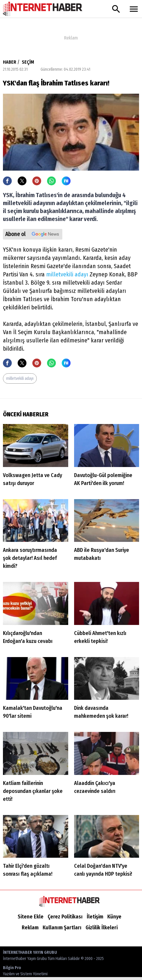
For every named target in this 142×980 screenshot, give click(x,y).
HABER (10, 62)
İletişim (95, 917)
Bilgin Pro (25, 971)
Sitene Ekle (31, 917)
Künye (114, 917)
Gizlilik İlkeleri (102, 928)
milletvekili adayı (67, 274)
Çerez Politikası (65, 917)
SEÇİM (28, 62)
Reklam (30, 928)
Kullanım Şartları (62, 928)
